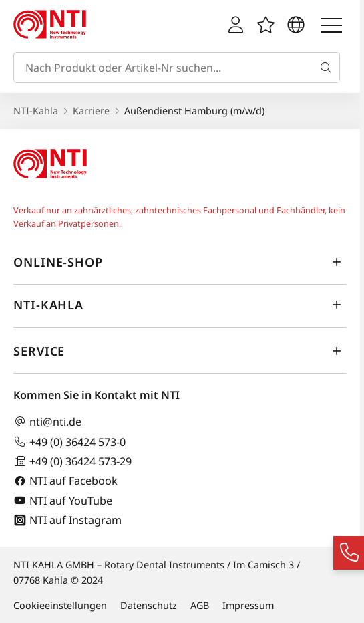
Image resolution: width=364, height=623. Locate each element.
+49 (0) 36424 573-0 (69, 442)
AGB (200, 605)
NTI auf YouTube (63, 500)
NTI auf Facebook (65, 481)
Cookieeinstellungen (60, 605)
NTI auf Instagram (67, 520)
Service (180, 351)
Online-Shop (180, 262)
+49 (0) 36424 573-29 (72, 461)
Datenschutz (149, 605)
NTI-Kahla (36, 111)
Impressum (248, 605)
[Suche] (329, 68)
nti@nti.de (47, 421)
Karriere (91, 111)
